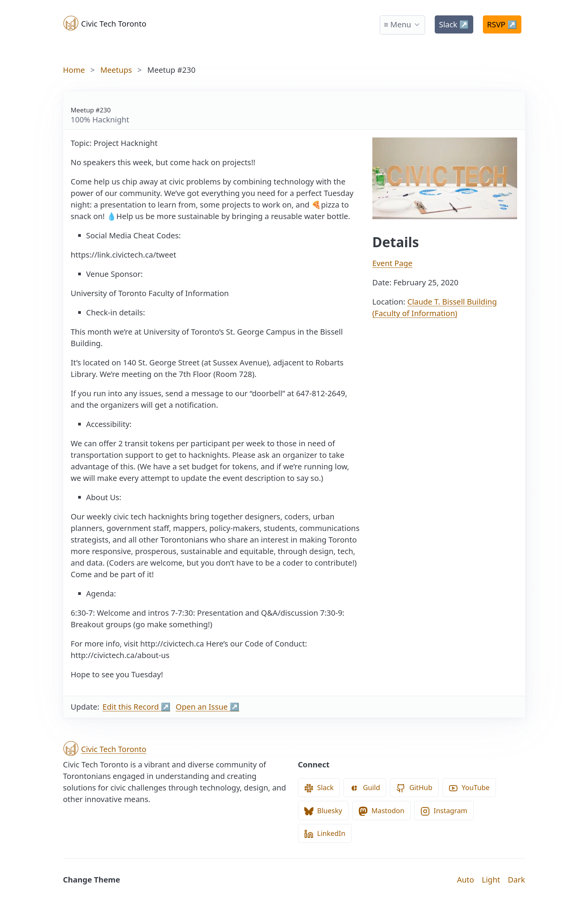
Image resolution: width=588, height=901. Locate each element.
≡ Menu (398, 24)
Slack (454, 24)
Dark (517, 880)
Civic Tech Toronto (105, 23)
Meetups (116, 70)
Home (74, 70)
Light (491, 880)
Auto (466, 880)
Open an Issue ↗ (207, 707)
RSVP (502, 24)
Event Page (392, 263)
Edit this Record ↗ (136, 707)
